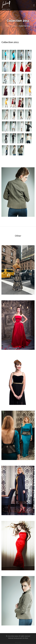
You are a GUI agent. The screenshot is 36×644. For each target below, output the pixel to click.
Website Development (15, 638)
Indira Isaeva (15, 636)
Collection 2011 (25, 26)
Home (8, 26)
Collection (15, 26)
